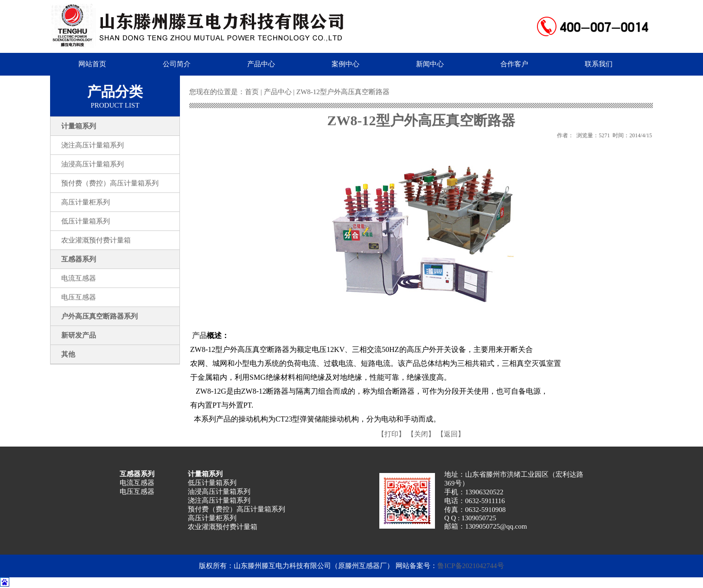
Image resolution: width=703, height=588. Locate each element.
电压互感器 (137, 492)
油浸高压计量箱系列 (219, 492)
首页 (252, 92)
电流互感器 (137, 483)
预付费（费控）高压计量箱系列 (236, 509)
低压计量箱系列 (212, 483)
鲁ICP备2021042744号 (470, 566)
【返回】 (451, 434)
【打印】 (391, 434)
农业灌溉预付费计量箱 (223, 527)
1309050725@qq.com (496, 526)
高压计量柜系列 (212, 518)
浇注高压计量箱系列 (219, 500)
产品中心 (278, 92)
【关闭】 (421, 434)
